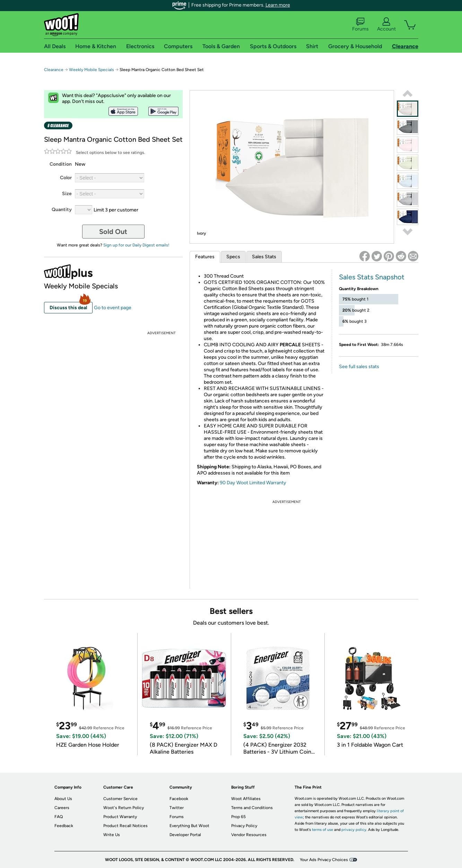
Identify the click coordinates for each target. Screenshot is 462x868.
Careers (62, 808)
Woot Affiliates (246, 799)
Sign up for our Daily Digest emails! (136, 245)
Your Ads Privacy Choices (324, 860)
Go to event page (113, 308)
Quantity (62, 210)
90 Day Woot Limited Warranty (253, 483)
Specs (233, 257)
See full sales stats (359, 367)
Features (205, 257)
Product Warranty (120, 817)
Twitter (177, 808)
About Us (63, 799)
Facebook (179, 799)
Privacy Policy (244, 826)
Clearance (54, 70)
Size (67, 194)
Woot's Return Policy (124, 808)
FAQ (59, 817)
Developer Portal (185, 835)
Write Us (112, 835)
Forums (360, 25)
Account (386, 25)
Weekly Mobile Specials (91, 70)
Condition (61, 164)
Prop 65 (238, 817)
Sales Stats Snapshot (372, 277)
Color (66, 178)
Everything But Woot (189, 826)
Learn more (278, 5)
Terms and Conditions (252, 808)
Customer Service (120, 799)
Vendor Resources (249, 835)
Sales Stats (264, 257)
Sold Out (113, 232)
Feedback (64, 826)
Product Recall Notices (125, 826)
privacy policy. (354, 830)
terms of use (322, 830)
